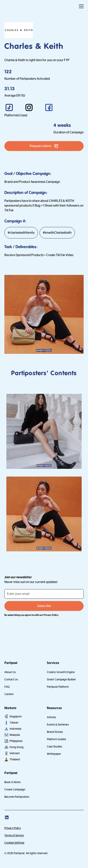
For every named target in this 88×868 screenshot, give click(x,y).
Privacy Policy (13, 828)
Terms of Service (14, 835)
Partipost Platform (58, 687)
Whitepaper (54, 754)
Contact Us (11, 679)
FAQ (7, 687)
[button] (80, 6)
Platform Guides (56, 739)
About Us (10, 672)
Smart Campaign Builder (61, 679)
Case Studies (54, 746)
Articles (51, 717)
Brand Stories (55, 732)
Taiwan (14, 723)
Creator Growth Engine (61, 672)
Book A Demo (13, 782)
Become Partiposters (17, 797)
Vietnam (15, 753)
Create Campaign (15, 789)
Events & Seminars (58, 725)
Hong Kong (16, 747)
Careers (9, 694)
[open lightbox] (44, 432)
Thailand (15, 759)
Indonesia (15, 729)
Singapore (16, 716)
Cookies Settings (14, 843)
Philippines (16, 741)
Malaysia (15, 735)
